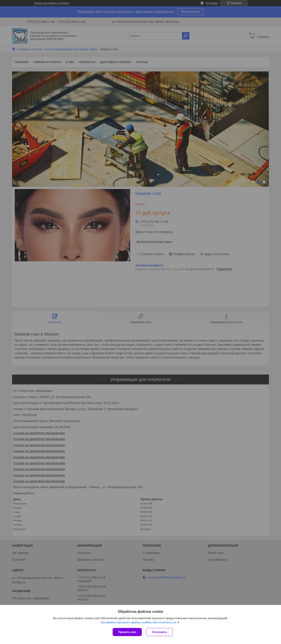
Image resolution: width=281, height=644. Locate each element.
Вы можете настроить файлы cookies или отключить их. (139, 622)
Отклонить (159, 632)
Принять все (127, 632)
